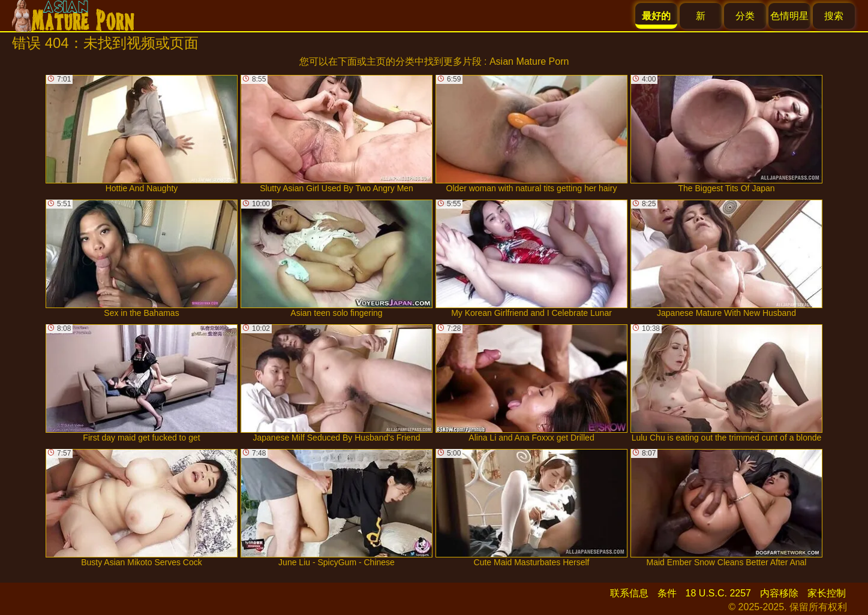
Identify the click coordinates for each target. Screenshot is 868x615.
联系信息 (629, 593)
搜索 (834, 16)
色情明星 (789, 16)
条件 (667, 593)
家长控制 (827, 593)
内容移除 (779, 593)
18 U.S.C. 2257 (718, 593)
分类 (745, 16)
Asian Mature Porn (529, 61)
